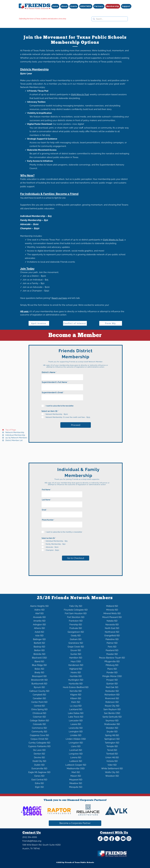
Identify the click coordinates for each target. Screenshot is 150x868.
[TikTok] (100, 839)
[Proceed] (76, 425)
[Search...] (109, 19)
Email (44, 510)
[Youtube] (123, 839)
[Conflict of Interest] (75, 323)
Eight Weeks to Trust (113, 240)
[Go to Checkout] (76, 558)
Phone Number (48, 520)
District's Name (49, 372)
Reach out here (59, 298)
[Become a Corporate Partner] (75, 823)
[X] (117, 839)
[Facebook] (112, 839)
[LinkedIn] (106, 839)
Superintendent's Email (52, 393)
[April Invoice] (39, 323)
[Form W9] (111, 323)
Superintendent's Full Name (54, 382)
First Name (46, 490)
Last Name (46, 500)
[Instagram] (129, 839)
